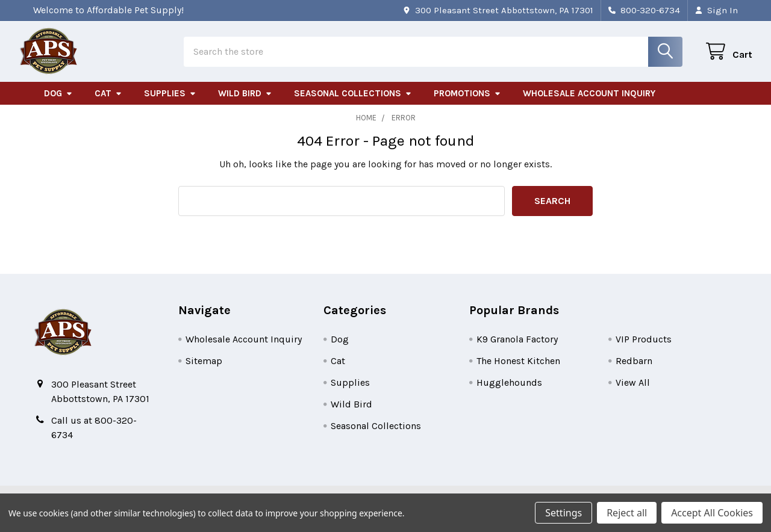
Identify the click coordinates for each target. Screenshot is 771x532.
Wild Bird (245, 104)
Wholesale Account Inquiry (589, 104)
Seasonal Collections (353, 104)
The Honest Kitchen (518, 372)
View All (633, 393)
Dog (58, 104)
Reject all (627, 513)
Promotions (467, 104)
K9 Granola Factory (517, 350)
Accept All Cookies (712, 513)
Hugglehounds (509, 393)
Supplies (170, 104)
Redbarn (634, 372)
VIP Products (644, 350)
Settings (563, 513)
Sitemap (204, 372)
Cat (108, 104)
